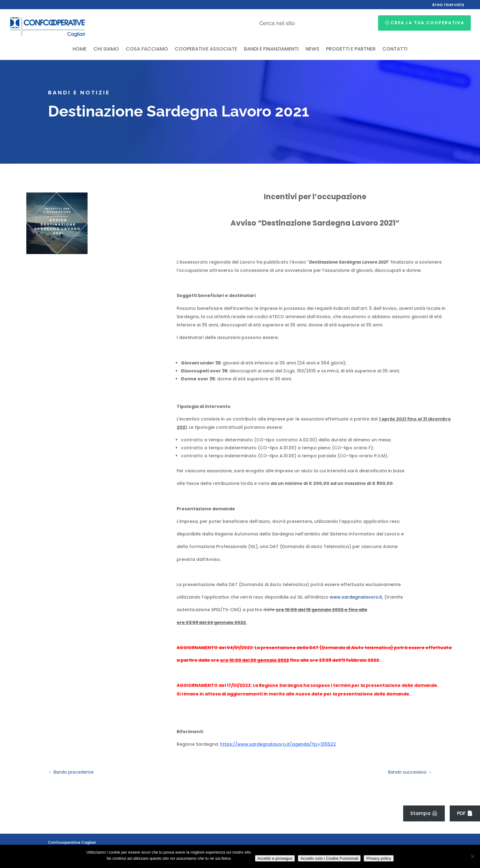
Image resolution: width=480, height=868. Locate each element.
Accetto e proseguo (275, 858)
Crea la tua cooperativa (427, 23)
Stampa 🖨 (424, 813)
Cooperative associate (206, 50)
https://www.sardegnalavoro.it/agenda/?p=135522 (278, 744)
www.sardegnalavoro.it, (356, 597)
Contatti (395, 50)
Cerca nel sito (277, 23)
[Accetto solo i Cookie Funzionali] (472, 856)
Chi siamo (106, 50)
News (312, 50)
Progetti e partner (351, 50)
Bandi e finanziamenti (271, 50)
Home (80, 50)
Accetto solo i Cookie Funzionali (329, 858)
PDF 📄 (465, 813)
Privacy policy (379, 858)
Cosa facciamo (147, 50)
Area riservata (448, 5)
